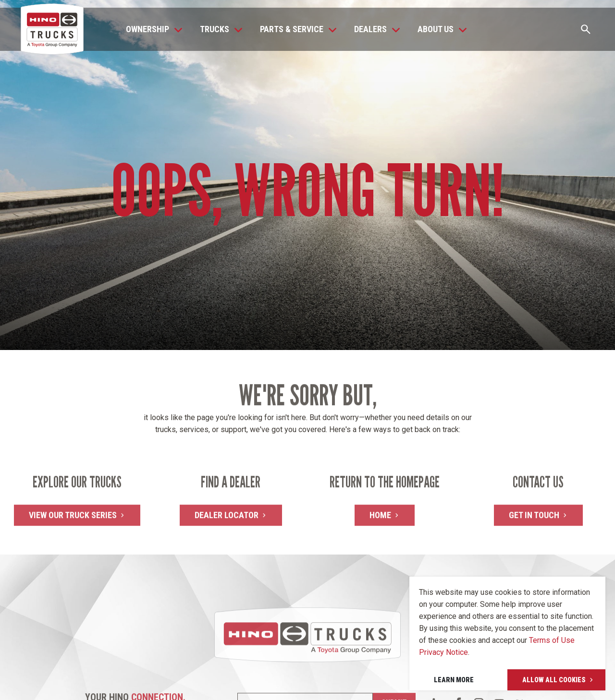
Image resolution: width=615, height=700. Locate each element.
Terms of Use (552, 640)
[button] (151, 29)
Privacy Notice (443, 652)
